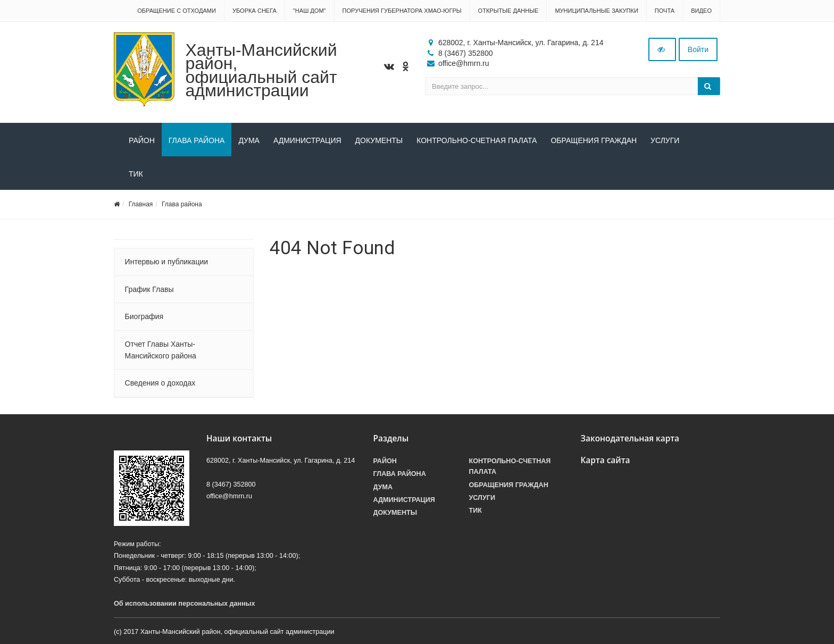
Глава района (197, 140)
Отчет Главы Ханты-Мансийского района (161, 350)
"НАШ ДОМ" (310, 11)
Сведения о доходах (160, 383)
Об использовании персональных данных (185, 604)
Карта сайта (606, 460)
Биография (144, 316)
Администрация (307, 140)
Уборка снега (255, 11)
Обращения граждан (594, 140)
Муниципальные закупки (596, 11)
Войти (698, 49)
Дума (249, 140)
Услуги (665, 140)
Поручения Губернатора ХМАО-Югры (402, 11)
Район (142, 140)
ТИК (136, 174)
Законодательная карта (630, 438)
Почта (665, 11)
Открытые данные (508, 11)
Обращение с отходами (177, 11)
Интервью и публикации (166, 262)
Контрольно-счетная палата (477, 140)
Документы (379, 140)
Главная (141, 204)
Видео (701, 11)
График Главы (149, 289)
